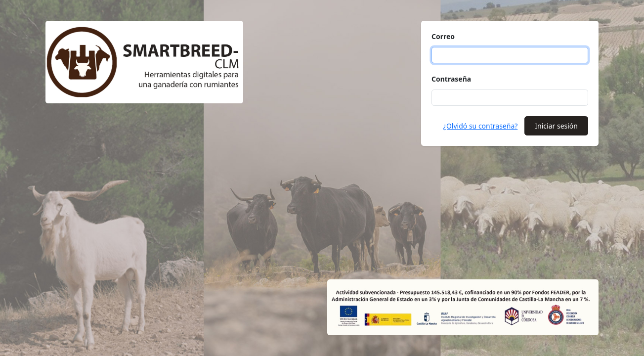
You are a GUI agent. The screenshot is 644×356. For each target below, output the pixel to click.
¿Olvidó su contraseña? (481, 126)
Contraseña (451, 79)
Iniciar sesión (556, 126)
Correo (443, 36)
